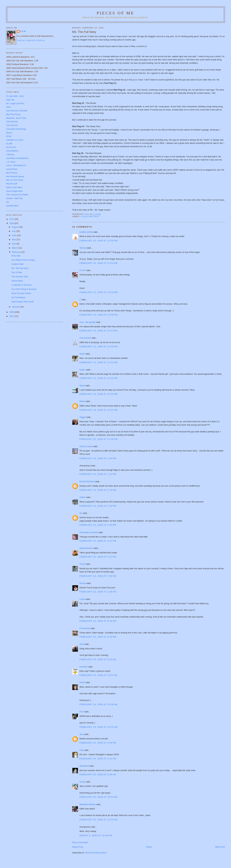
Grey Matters (12, 151)
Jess (82, 734)
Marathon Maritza (88, 804)
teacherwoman (86, 548)
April (14, 244)
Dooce (9, 133)
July (14, 231)
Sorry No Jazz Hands (21, 293)
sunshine (84, 667)
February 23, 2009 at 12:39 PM (98, 378)
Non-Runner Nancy (15, 176)
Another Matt (17, 264)
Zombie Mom (12, 206)
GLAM (9, 144)
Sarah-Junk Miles (14, 187)
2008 (12, 312)
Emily (9, 136)
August (15, 227)
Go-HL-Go (11, 147)
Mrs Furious (12, 173)
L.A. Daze (11, 162)
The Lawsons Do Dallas (17, 195)
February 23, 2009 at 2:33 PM (98, 506)
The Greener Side (20, 277)
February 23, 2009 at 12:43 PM (98, 410)
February (16, 252)
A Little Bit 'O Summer (22, 285)
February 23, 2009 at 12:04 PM (98, 263)
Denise (83, 583)
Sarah (82, 386)
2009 (12, 223)
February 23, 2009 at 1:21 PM (98, 474)
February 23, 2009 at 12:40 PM (98, 394)
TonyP (82, 564)
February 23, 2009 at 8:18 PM (98, 621)
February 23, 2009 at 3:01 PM (98, 541)
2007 (12, 316)
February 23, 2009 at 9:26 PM (98, 637)
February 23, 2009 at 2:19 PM (98, 490)
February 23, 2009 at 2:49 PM (98, 525)
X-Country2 (85, 628)
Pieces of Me (116, 13)
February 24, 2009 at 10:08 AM (98, 704)
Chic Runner (85, 338)
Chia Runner (12, 122)
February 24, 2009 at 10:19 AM (98, 727)
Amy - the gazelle (87, 322)
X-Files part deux (90, 217)
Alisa (82, 644)
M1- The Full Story (20, 268)
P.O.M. (83, 270)
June (14, 235)
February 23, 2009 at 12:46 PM (98, 439)
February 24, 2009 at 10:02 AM (98, 675)
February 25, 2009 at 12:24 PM (98, 820)
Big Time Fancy (13, 114)
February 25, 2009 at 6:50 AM (98, 775)
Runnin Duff (12, 184)
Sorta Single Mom (14, 191)
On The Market (18, 297)
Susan (82, 782)
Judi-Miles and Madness (17, 158)
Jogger (83, 417)
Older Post (220, 847)
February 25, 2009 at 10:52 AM (98, 797)
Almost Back (17, 281)
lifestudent (84, 766)
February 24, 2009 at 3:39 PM (98, 743)
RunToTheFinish (87, 482)
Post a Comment (80, 842)
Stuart (82, 354)
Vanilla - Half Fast (14, 198)
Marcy (82, 401)
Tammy (83, 248)
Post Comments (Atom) (96, 853)
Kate (82, 750)
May (14, 240)
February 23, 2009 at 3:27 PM (98, 557)
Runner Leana (86, 446)
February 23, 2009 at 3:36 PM (98, 576)
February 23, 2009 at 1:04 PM (98, 458)
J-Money (10, 154)
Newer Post (78, 847)
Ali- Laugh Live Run (15, 103)
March (15, 248)
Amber (82, 497)
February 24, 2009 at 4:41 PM (98, 759)
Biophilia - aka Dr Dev (16, 118)
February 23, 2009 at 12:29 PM (98, 347)
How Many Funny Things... (24, 260)
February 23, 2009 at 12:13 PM (98, 331)
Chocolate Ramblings (16, 129)
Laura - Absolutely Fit (16, 165)
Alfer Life (10, 100)
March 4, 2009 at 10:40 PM (96, 836)
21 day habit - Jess (15, 96)
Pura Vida (16, 256)
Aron (82, 712)
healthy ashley (86, 232)
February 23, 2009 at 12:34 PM (98, 362)
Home (149, 847)
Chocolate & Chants (89, 532)
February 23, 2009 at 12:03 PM (98, 241)
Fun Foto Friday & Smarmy (24, 289)
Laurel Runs (12, 169)
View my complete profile (31, 41)
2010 (12, 219)
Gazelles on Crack (15, 140)
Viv (81, 513)
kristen (82, 370)
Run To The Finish (15, 180)
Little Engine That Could (23, 302)
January (16, 307)
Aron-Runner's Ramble (17, 111)
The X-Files (17, 272)
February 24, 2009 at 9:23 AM (98, 659)
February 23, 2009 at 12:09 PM (98, 315)
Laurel (82, 599)
